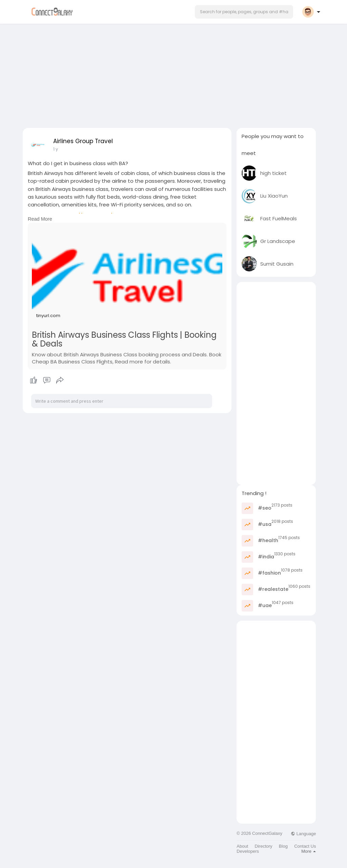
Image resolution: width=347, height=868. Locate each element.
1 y (56, 149)
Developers (248, 851)
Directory (264, 846)
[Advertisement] (173, 74)
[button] (244, 12)
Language (303, 834)
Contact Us (305, 846)
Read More (40, 219)
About (242, 846)
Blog (283, 846)
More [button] (309, 851)
